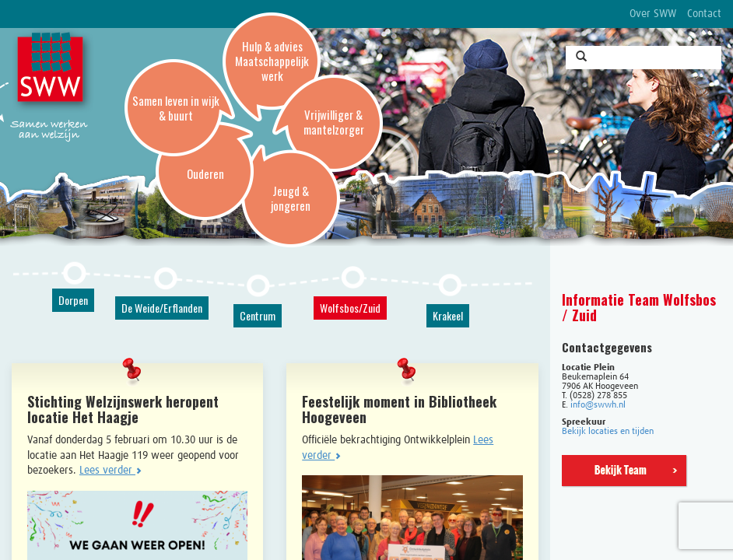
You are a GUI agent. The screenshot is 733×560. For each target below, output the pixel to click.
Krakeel (448, 315)
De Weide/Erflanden (162, 308)
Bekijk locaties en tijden (608, 432)
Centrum (258, 315)
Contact (704, 14)
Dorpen (73, 300)
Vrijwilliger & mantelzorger (334, 122)
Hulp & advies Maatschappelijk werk (272, 61)
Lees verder (110, 471)
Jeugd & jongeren (291, 198)
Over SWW (653, 14)
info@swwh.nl (598, 405)
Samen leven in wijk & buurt (176, 108)
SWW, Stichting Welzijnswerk (53, 71)
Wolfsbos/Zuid (350, 308)
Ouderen (205, 173)
